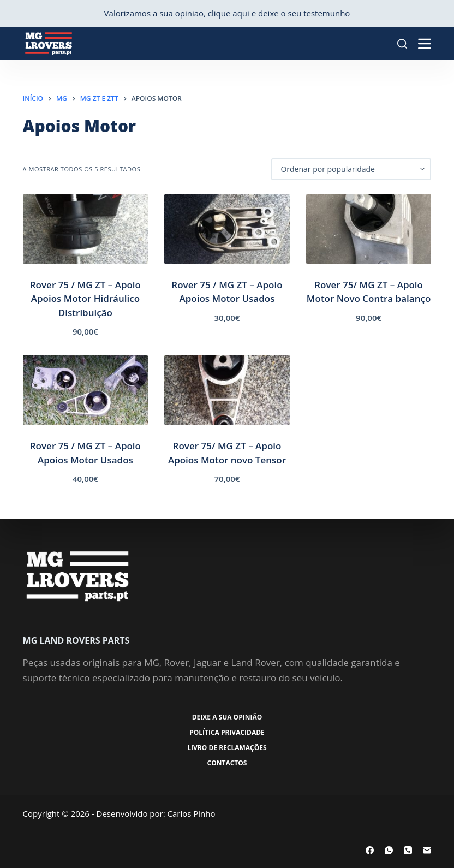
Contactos (227, 763)
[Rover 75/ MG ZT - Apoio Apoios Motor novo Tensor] (227, 390)
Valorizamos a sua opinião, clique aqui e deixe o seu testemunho (227, 13)
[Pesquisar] (402, 44)
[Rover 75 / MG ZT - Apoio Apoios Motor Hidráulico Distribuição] (86, 229)
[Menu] (425, 44)
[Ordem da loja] (351, 169)
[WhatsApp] (389, 850)
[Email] (427, 850)
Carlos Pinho (192, 813)
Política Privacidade (227, 733)
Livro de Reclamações (227, 748)
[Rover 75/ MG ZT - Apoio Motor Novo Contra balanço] (369, 229)
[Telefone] (408, 850)
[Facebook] (370, 850)
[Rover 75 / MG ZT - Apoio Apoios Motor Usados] (227, 229)
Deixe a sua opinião (227, 717)
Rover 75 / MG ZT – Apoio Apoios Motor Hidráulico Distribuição (85, 299)
